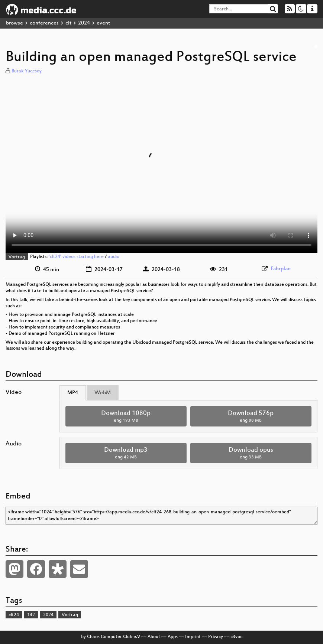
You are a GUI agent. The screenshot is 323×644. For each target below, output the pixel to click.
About (154, 637)
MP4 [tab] (73, 393)
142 (31, 615)
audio (114, 257)
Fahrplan (281, 269)
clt (68, 23)
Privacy (216, 637)
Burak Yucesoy (27, 71)
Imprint (193, 637)
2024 (84, 23)
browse (14, 23)
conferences (44, 23)
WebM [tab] (103, 393)
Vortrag (17, 257)
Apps (173, 637)
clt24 (14, 615)
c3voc (236, 637)
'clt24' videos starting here (76, 257)
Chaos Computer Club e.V (114, 637)
